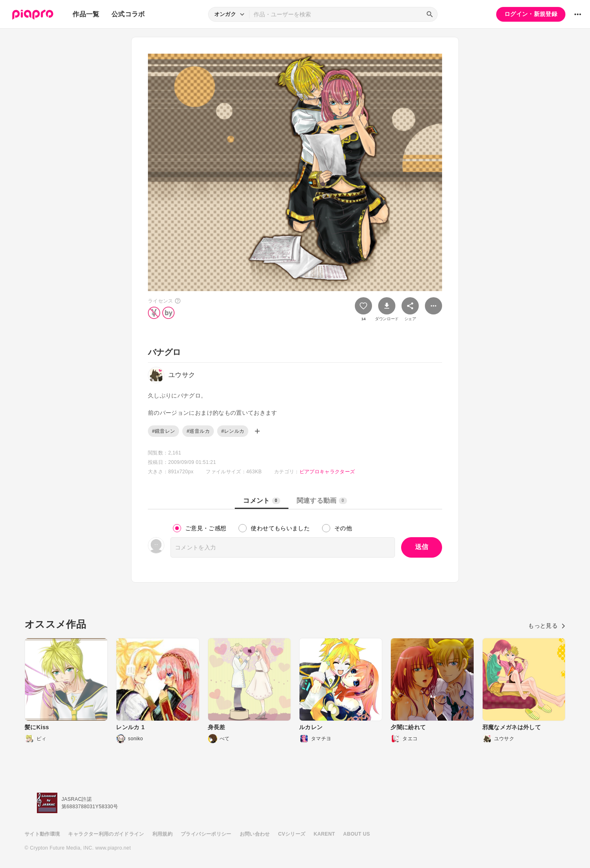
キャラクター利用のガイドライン (106, 834)
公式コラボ (128, 14)
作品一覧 (86, 14)
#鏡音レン (163, 431)
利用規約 (162, 834)
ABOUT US (357, 834)
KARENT (324, 834)
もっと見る (547, 626)
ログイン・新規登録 (531, 14)
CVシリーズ (292, 834)
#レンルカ (233, 431)
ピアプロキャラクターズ (327, 472)
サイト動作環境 (42, 834)
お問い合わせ (255, 834)
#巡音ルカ (198, 431)
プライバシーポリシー (206, 834)
